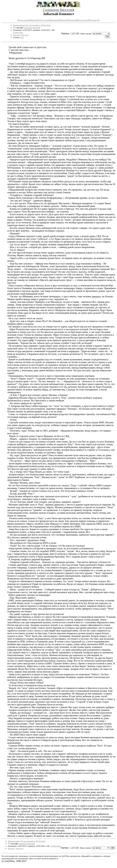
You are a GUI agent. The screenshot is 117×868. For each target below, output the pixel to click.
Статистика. (18, 32)
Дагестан (25, 35)
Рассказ (16, 35)
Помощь (72, 20)
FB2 (22, 37)
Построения (83, 20)
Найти (34, 20)
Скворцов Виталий (59, 10)
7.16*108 (75, 33)
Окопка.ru (94, 20)
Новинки (55, 20)
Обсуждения (44, 20)
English (64, 20)
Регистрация (24, 20)
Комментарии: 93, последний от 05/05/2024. (32, 25)
